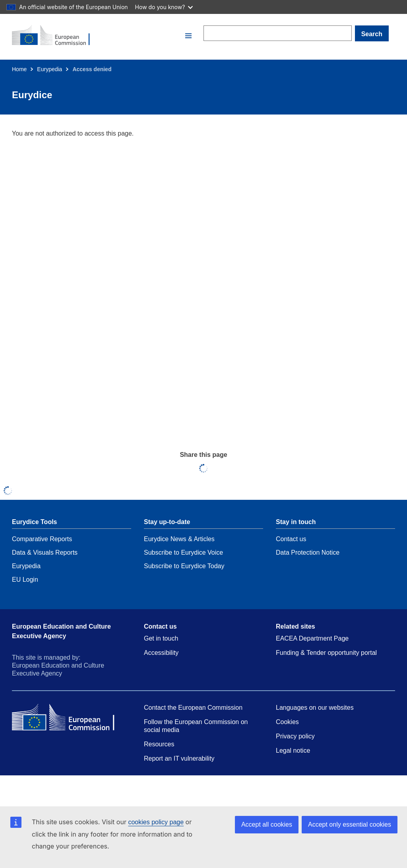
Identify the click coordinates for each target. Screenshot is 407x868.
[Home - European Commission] (97, 36)
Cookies (287, 722)
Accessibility (161, 653)
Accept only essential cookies (350, 824)
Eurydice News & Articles (179, 539)
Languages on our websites (315, 708)
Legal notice (293, 751)
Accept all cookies (267, 824)
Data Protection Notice (308, 552)
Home (19, 69)
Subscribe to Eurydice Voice (183, 552)
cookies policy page (156, 822)
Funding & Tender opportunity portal (326, 653)
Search (372, 34)
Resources (159, 744)
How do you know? (164, 7)
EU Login (25, 580)
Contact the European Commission (193, 708)
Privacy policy (295, 736)
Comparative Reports (42, 539)
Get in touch (161, 638)
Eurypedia (49, 69)
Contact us (291, 539)
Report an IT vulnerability (179, 758)
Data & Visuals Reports (45, 552)
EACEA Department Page (312, 638)
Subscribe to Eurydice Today (184, 566)
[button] (188, 36)
